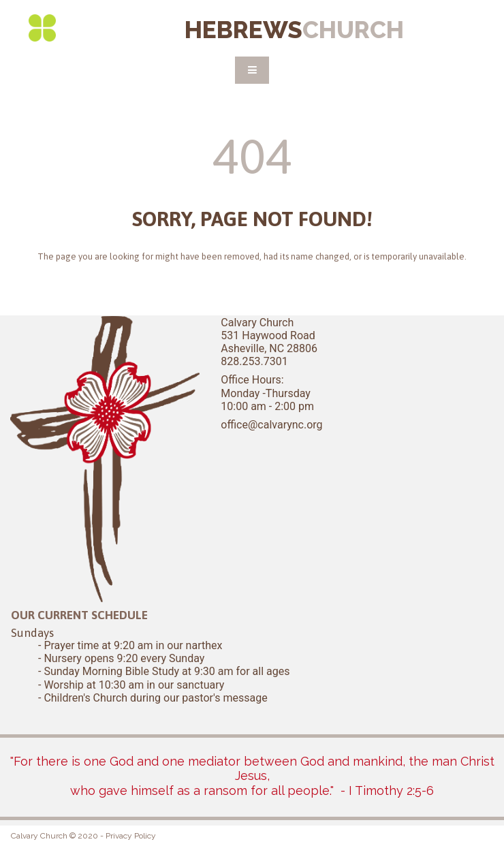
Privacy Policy (131, 836)
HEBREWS (294, 30)
